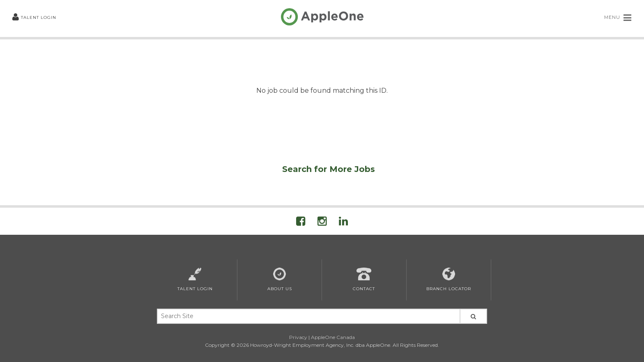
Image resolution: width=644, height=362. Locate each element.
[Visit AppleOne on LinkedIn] (343, 223)
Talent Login (34, 17)
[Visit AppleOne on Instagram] (322, 223)
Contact (364, 280)
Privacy (298, 337)
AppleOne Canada (333, 337)
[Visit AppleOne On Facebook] (301, 223)
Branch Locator (449, 280)
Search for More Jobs (329, 169)
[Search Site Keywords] (308, 316)
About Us (280, 280)
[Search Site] (473, 316)
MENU (618, 18)
